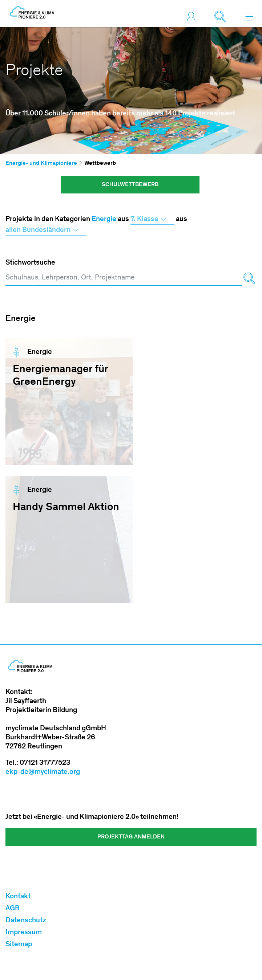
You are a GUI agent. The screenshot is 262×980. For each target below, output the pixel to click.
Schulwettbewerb (130, 185)
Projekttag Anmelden (131, 837)
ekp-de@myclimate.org (43, 772)
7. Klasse (152, 220)
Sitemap (19, 945)
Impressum (24, 933)
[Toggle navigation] (249, 16)
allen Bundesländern (46, 230)
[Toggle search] (222, 16)
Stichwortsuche (30, 263)
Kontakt (18, 897)
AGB (13, 909)
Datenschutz (26, 921)
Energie (104, 220)
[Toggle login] (193, 16)
